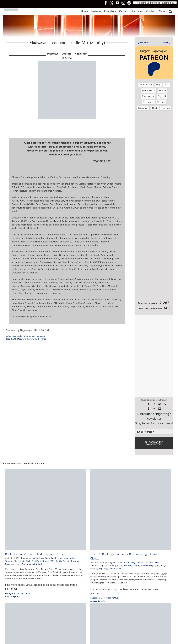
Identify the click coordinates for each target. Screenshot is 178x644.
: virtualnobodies (18, 594)
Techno (161, 102)
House (163, 91)
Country (136, 566)
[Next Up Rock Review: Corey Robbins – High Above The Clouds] (131, 509)
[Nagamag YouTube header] (119, 3)
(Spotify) (67, 56)
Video (72, 558)
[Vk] (154, 409)
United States (21, 564)
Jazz (166, 85)
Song (47, 558)
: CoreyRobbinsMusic (105, 598)
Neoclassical (146, 85)
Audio (20, 336)
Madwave (21, 339)
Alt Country (111, 566)
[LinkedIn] (160, 404)
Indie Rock (25, 561)
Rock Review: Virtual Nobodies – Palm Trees (34, 554)
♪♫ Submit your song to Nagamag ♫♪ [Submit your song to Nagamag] (155, 3)
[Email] (160, 409)
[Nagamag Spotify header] (130, 3)
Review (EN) (33, 339)
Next (166, 43)
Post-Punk (36, 561)
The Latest (40, 336)
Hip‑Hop (166, 108)
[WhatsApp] (165, 404)
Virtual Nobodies (37, 564)
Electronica (29, 336)
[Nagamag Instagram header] (124, 3)
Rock (155, 108)
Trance (43, 339)
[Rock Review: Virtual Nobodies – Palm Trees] (46, 509)
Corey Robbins (124, 566)
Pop (158, 85)
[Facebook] (143, 404)
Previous (144, 43)
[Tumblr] (148, 409)
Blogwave (143, 108)
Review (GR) (48, 561)
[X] (149, 404)
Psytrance (148, 102)
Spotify (54, 558)
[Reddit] (154, 404)
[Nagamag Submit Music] (154, 284)
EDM (14, 339)
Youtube (9, 561)
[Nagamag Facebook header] (107, 3)
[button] (170, 11)
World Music (149, 91)
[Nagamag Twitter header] (113, 3)
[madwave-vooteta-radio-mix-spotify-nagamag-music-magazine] (67, 62)
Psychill (162, 96)
